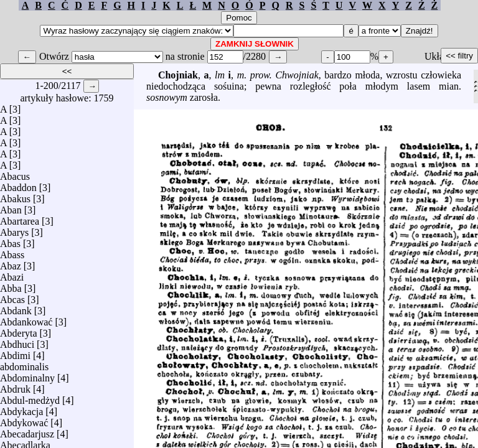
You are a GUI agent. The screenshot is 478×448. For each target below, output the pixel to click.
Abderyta (19, 330)
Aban (11, 207)
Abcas (12, 296)
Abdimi (15, 352)
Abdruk (15, 386)
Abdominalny (27, 375)
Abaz (11, 263)
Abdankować (26, 319)
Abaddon (18, 184)
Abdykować (24, 420)
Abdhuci (17, 341)
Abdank (16, 308)
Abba (11, 285)
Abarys (14, 229)
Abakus (15, 196)
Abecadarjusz (27, 431)
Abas (10, 240)
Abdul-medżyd (30, 397)
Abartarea (20, 218)
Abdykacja (21, 408)
